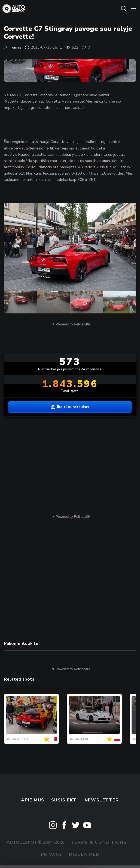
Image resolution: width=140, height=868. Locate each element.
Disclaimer (84, 854)
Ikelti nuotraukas (70, 407)
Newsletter (102, 800)
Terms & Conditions (99, 842)
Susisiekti (65, 800)
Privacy (52, 854)
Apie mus (33, 800)
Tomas (15, 47)
